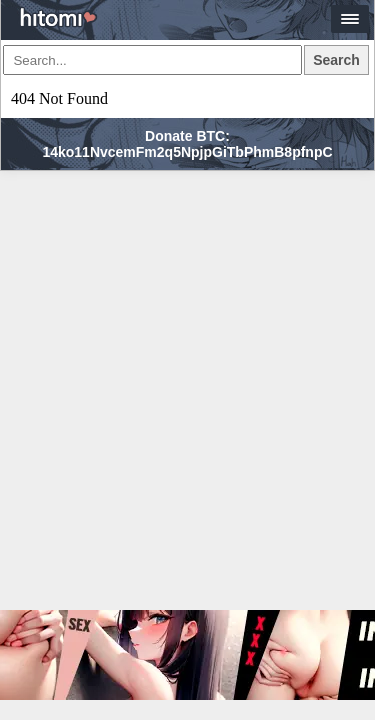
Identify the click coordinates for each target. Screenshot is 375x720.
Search (336, 60)
